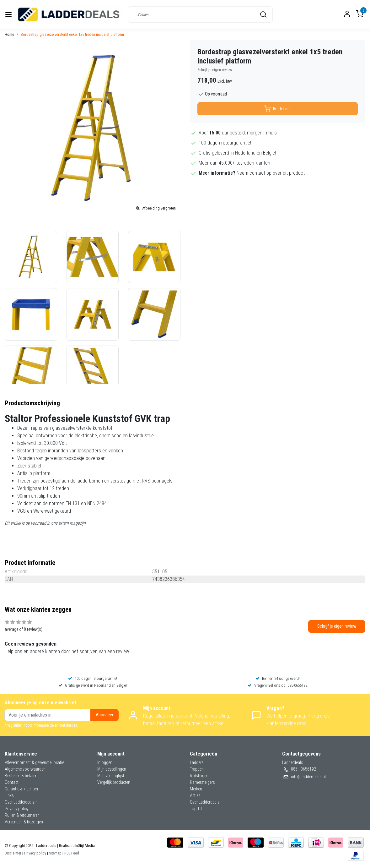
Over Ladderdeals (205, 802)
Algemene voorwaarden (25, 769)
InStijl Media (85, 846)
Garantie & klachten (21, 789)
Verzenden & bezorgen (24, 822)
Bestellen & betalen (21, 776)
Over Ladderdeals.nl (22, 802)
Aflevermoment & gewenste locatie (34, 762)
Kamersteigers (202, 782)
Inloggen (105, 762)
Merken (196, 789)
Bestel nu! (277, 109)
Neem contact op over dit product (271, 173)
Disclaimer (13, 853)
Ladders (197, 762)
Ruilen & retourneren (22, 815)
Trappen (197, 769)
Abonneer (105, 715)
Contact (12, 782)
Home (9, 34)
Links (9, 795)
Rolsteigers (200, 776)
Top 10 (196, 809)
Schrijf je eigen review (215, 70)
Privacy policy (17, 809)
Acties (195, 795)
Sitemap (55, 853)
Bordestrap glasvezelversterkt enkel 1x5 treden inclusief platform (72, 34)
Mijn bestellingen (112, 769)
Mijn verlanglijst (111, 776)
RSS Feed (72, 853)
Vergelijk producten (114, 782)
